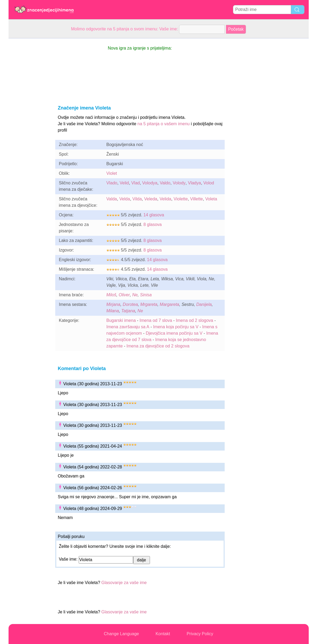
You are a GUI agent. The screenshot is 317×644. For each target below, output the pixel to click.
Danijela (204, 304)
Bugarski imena (121, 320)
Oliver (124, 295)
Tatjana (128, 311)
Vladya (194, 183)
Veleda (151, 199)
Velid (124, 183)
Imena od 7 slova (156, 320)
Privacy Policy (200, 634)
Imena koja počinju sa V (176, 327)
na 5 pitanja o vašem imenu (164, 124)
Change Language (121, 634)
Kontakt (163, 634)
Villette (197, 199)
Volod (209, 183)
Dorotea (130, 304)
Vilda (137, 199)
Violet (112, 173)
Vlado (112, 183)
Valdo (165, 183)
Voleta (211, 199)
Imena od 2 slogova (195, 320)
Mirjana (113, 304)
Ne (135, 295)
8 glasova (152, 224)
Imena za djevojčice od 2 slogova (158, 346)
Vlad (136, 183)
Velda (125, 199)
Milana (113, 311)
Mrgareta (149, 304)
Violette (181, 199)
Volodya (150, 183)
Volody (179, 183)
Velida (165, 199)
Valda (112, 199)
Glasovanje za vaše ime (124, 583)
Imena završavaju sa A (128, 327)
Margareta (170, 304)
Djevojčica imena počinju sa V (174, 333)
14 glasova (154, 215)
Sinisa (146, 295)
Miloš (111, 295)
